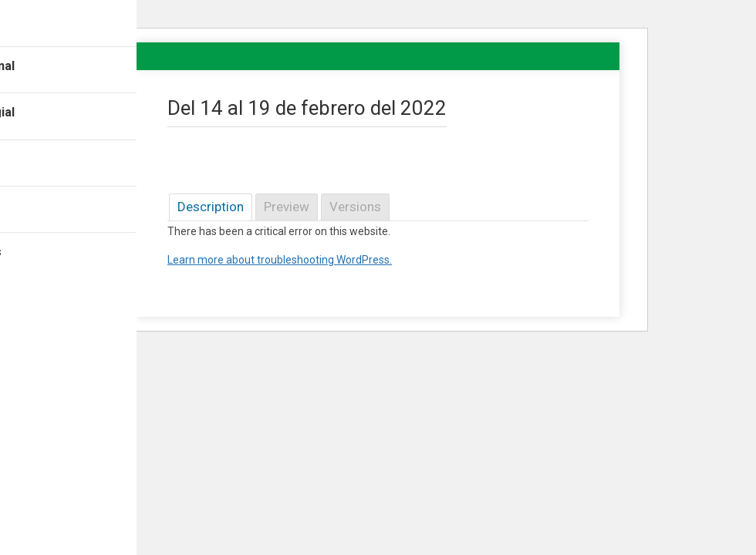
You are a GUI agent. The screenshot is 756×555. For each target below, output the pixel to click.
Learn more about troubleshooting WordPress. (280, 260)
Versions (355, 207)
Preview (287, 207)
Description (211, 207)
